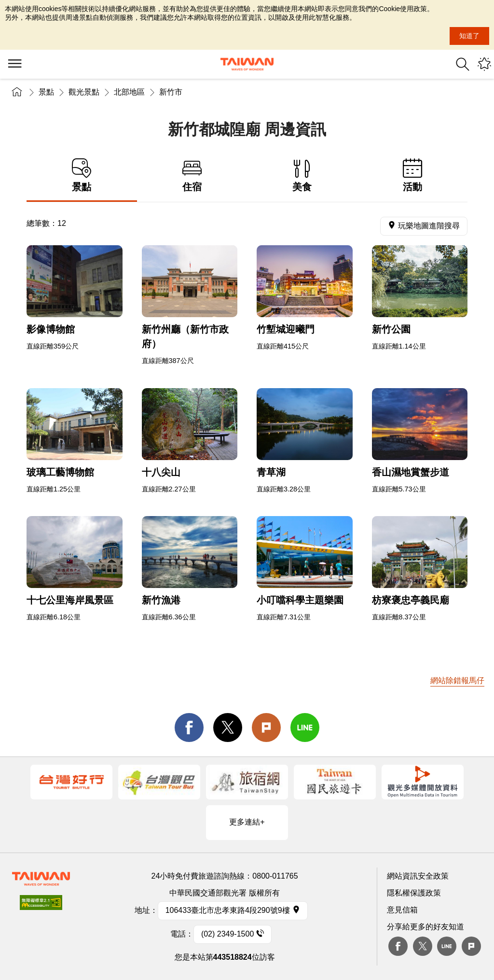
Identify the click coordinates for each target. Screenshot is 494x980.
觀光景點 (84, 92)
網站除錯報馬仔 (457, 680)
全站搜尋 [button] (463, 64)
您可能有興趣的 (484, 64)
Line (447, 946)
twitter (228, 728)
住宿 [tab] (192, 175)
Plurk (266, 728)
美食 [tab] (302, 175)
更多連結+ (247, 822)
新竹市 (171, 92)
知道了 (469, 36)
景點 (46, 92)
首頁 (17, 92)
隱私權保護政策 (414, 893)
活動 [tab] (413, 175)
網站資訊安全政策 (418, 876)
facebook (189, 728)
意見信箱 (402, 910)
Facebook (398, 946)
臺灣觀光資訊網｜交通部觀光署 (247, 64)
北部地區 (129, 92)
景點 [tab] (82, 175)
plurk (471, 946)
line (305, 728)
